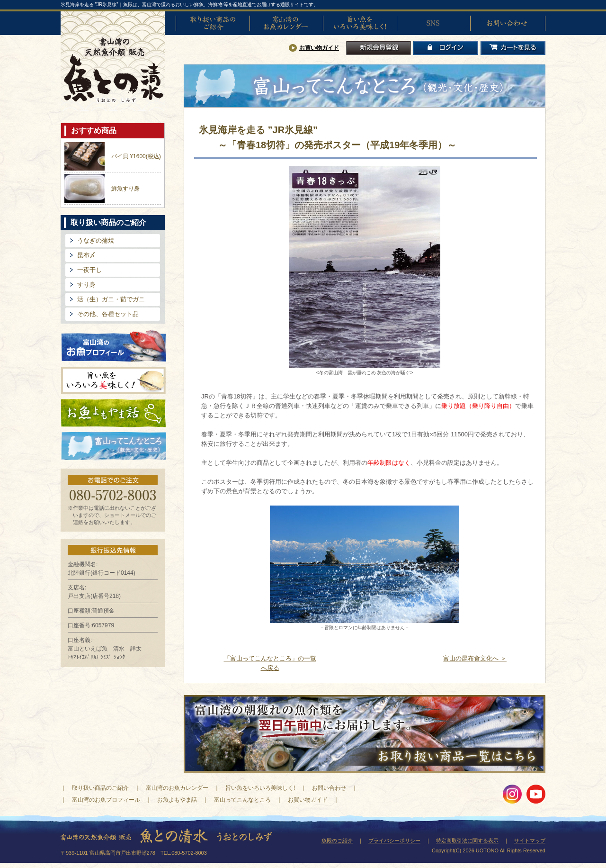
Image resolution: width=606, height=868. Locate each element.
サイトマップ (530, 841)
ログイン (446, 48)
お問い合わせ (507, 23)
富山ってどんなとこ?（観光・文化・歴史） (114, 446)
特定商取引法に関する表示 (467, 841)
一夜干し (89, 270)
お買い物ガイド (319, 48)
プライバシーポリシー (394, 841)
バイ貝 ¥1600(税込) (136, 156)
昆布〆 (86, 255)
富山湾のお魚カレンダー (286, 23)
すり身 (86, 285)
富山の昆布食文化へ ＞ (475, 658)
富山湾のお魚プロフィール (114, 345)
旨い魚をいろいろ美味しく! (360, 23)
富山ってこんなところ (242, 800)
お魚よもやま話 (113, 413)
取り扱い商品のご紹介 (213, 23)
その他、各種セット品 (108, 314)
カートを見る (513, 48)
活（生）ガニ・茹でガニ (111, 299)
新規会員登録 (379, 48)
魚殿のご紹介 (337, 841)
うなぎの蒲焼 (96, 240)
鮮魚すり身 (125, 189)
